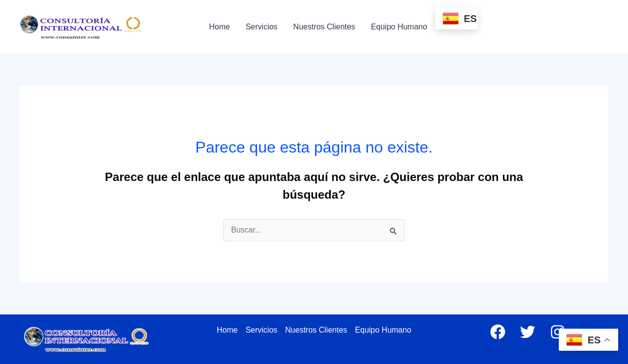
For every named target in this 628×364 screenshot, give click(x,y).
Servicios (262, 27)
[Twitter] (528, 332)
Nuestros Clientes (324, 27)
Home (220, 27)
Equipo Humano (399, 27)
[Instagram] (558, 332)
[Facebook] (498, 332)
